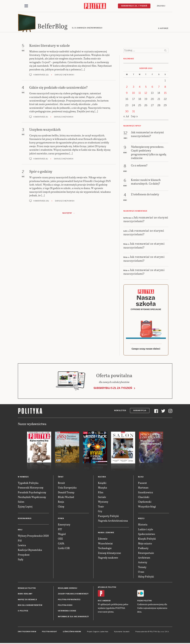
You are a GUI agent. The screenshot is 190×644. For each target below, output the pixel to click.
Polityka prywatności (69, 601)
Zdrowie (103, 540)
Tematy (142, 568)
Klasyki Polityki (147, 540)
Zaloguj (161, 6)
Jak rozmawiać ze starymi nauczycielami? (146, 220)
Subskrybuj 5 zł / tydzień (134, 6)
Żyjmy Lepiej (25, 507)
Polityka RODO (65, 606)
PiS (20, 541)
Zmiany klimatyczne (109, 554)
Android (107, 602)
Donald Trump (66, 493)
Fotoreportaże (146, 554)
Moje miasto (145, 544)
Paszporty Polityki (108, 517)
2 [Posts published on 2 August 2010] (127, 88)
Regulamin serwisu (68, 589)
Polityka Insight (49, 633)
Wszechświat (105, 544)
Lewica (22, 546)
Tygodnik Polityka (28, 484)
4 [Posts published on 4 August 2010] (140, 88)
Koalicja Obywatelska (30, 551)
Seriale (102, 498)
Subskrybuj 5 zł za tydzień (113, 389)
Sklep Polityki (146, 577)
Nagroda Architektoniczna (113, 522)
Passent (142, 484)
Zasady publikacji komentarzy (73, 595)
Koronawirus (25, 519)
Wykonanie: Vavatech (122, 633)
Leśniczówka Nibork (72, 633)
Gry (100, 512)
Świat (61, 478)
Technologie (105, 549)
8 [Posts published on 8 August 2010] (165, 88)
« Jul (126, 117)
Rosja (61, 503)
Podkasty (143, 549)
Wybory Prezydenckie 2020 (33, 537)
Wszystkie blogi (147, 507)
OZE (60, 540)
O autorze (163, 29)
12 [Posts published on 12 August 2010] (146, 94)
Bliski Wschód (66, 498)
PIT (60, 530)
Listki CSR (64, 549)
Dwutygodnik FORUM (27, 633)
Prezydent (24, 556)
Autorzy (143, 563)
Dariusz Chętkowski (64, 76)
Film (101, 493)
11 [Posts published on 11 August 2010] (140, 94)
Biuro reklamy (25, 595)
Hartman (143, 488)
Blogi (141, 478)
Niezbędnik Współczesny (32, 498)
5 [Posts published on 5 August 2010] (146, 88)
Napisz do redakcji (27, 601)
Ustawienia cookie (67, 612)
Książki (102, 484)
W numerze (23, 478)
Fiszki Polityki (145, 602)
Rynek (61, 519)
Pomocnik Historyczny (31, 488)
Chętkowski (145, 503)
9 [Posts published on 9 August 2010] (127, 94)
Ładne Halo (104, 633)
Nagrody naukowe (108, 558)
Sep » (134, 117)
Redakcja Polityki (27, 589)
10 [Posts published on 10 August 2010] (134, 94)
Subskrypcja (140, 411)
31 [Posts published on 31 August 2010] (133, 112)
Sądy (21, 560)
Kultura (102, 478)
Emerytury (64, 525)
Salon (21, 503)
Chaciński (144, 498)
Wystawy (103, 503)
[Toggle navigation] (26, 6)
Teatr (101, 507)
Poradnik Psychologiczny (32, 493)
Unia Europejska (67, 488)
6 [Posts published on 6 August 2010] (152, 88)
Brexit (61, 484)
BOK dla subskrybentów (30, 606)
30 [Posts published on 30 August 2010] (127, 112)
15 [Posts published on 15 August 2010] (165, 94)
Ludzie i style (146, 530)
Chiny (61, 507)
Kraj (20, 531)
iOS (99, 602)
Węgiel (62, 535)
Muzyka (102, 488)
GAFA (61, 544)
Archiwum (144, 558)
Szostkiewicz (146, 493)
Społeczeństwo (146, 535)
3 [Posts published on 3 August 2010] (134, 88)
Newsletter (120, 411)
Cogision (96, 633)
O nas (141, 573)
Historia (143, 525)
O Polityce (23, 612)
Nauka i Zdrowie (106, 534)
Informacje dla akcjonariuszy (73, 618)
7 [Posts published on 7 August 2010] (159, 88)
